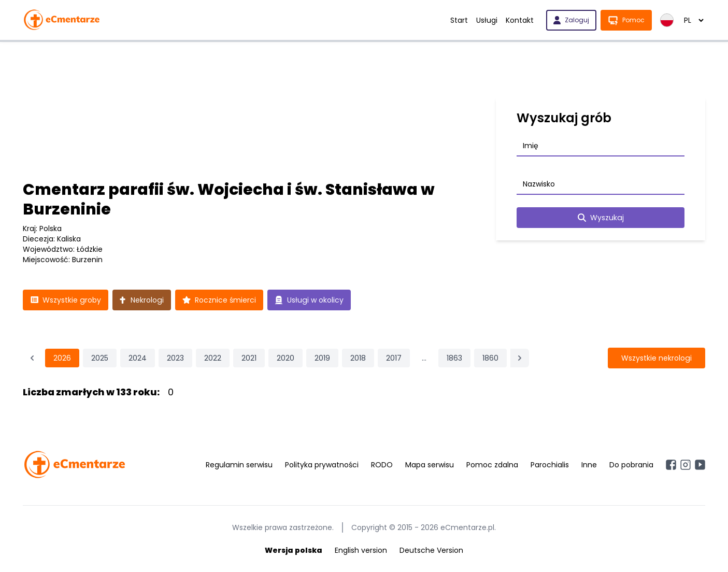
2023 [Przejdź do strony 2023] (175, 358)
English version (361, 550)
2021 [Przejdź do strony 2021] (249, 358)
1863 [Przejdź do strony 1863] (454, 358)
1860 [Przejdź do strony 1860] (490, 358)
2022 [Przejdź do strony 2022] (213, 358)
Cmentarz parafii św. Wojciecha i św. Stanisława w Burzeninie (229, 199)
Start (459, 20)
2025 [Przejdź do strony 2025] (100, 358)
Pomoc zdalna (492, 465)
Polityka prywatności (322, 465)
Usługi (487, 20)
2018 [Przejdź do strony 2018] (358, 358)
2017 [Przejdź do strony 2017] (394, 358)
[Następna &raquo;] (520, 358)
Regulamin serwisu (239, 465)
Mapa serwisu (430, 465)
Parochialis (550, 465)
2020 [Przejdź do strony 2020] (286, 358)
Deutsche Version (431, 550)
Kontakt (520, 20)
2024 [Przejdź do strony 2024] (138, 358)
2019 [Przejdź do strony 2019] (322, 358)
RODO (382, 465)
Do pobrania (631, 465)
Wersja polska (294, 550)
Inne (589, 465)
